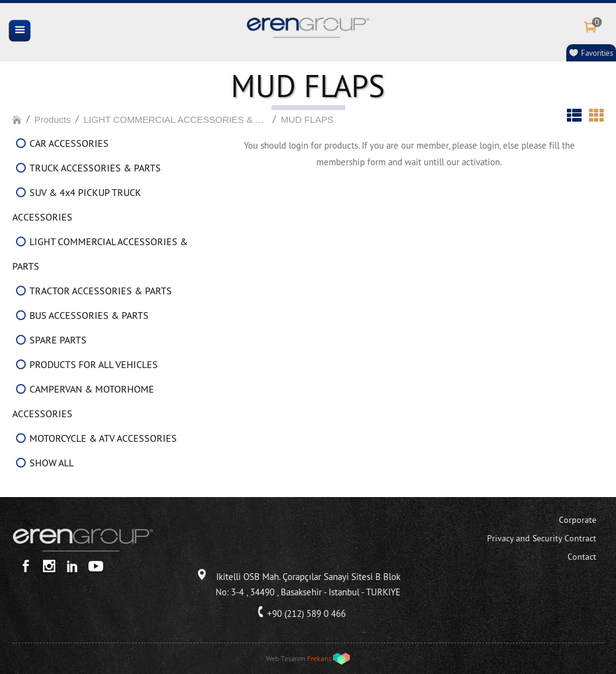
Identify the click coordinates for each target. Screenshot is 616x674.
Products (53, 120)
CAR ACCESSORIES (69, 143)
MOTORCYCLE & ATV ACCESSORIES (103, 438)
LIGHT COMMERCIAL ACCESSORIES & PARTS (176, 120)
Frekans (319, 658)
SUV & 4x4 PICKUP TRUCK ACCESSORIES (77, 205)
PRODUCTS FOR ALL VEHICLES (94, 364)
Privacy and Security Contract (542, 538)
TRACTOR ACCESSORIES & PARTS (101, 291)
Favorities (597, 53)
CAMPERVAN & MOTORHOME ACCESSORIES (83, 401)
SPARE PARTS (58, 340)
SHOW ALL (52, 463)
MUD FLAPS (307, 120)
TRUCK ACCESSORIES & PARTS (95, 168)
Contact (582, 557)
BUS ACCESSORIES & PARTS (89, 315)
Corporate (578, 520)
